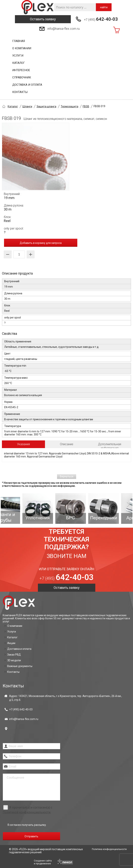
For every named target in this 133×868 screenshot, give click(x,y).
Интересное (21, 70)
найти (104, 7)
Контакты (20, 92)
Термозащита (69, 106)
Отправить (31, 836)
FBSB (86, 106)
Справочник (22, 77)
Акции (11, 643)
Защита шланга (46, 106)
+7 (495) (101, 19)
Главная (19, 41)
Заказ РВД (14, 655)
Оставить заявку (43, 19)
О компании (22, 48)
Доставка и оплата (27, 85)
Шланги (27, 106)
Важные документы (20, 666)
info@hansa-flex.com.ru (64, 29)
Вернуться (67, 476)
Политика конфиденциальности (109, 849)
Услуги (18, 56)
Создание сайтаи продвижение (43, 862)
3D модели (14, 660)
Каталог (19, 63)
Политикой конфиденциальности (27, 812)
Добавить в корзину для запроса (41, 243)
